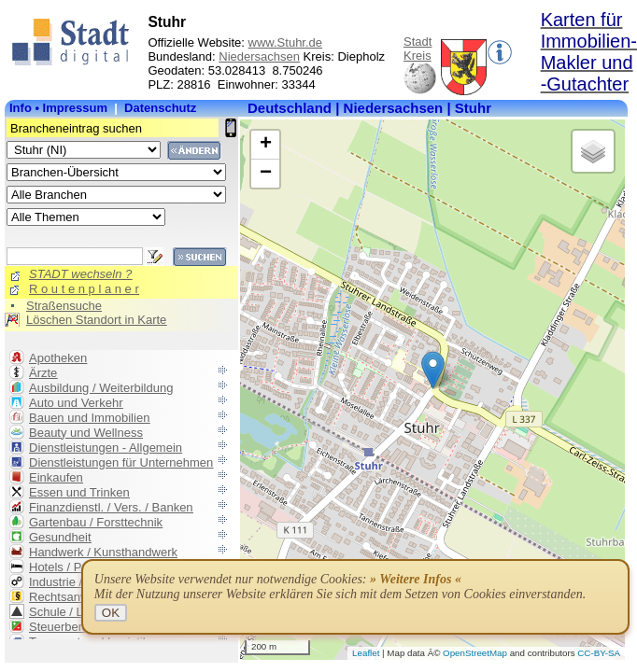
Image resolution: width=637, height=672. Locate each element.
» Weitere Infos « (416, 579)
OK (111, 613)
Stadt (418, 42)
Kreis (418, 56)
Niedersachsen (259, 56)
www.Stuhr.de (286, 42)
